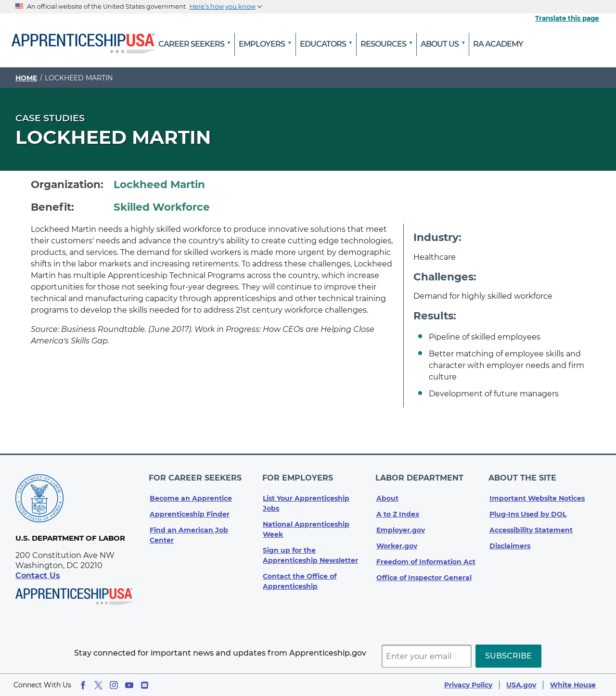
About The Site (523, 476)
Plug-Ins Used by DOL (528, 510)
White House (573, 685)
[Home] (83, 44)
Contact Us (38, 576)
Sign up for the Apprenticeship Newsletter (310, 551)
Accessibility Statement (531, 526)
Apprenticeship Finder (190, 510)
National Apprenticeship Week (306, 525)
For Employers (298, 476)
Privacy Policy (468, 685)
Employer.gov (401, 526)
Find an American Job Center (189, 531)
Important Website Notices (537, 494)
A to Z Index (398, 510)
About (387, 494)
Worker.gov (397, 542)
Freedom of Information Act (426, 558)
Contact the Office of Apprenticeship (300, 577)
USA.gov (521, 685)
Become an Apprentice (191, 494)
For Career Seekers (196, 476)
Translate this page (567, 18)
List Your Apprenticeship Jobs (306, 500)
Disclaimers (510, 542)
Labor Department (420, 476)
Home (26, 78)
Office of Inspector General (424, 574)
